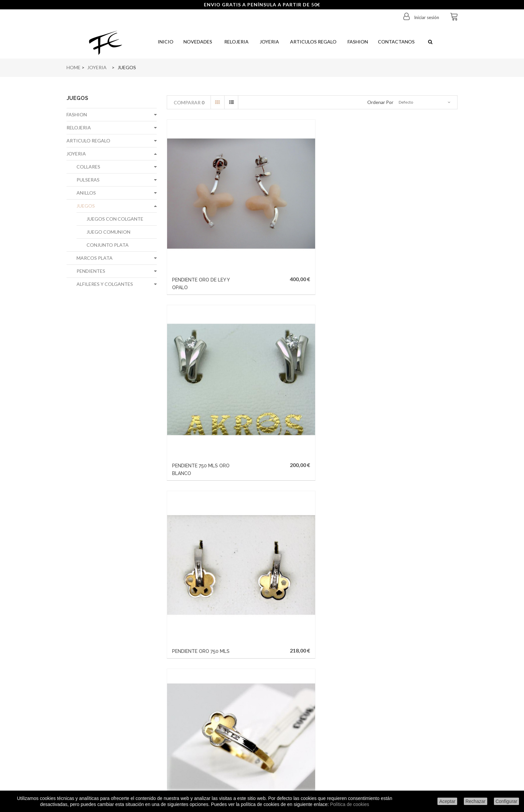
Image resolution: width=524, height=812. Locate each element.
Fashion (357, 42)
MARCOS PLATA (95, 258)
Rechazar (476, 801)
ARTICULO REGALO (88, 141)
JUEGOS (86, 206)
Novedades (198, 42)
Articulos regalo (313, 42)
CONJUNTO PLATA (108, 245)
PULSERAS (88, 180)
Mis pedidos (195, 702)
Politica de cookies (112, 751)
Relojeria (235, 42)
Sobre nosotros (112, 722)
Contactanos (396, 42)
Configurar (506, 801)
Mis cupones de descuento (195, 741)
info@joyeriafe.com (292, 749)
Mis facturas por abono (195, 712)
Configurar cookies (112, 770)
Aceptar (447, 801)
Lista (231, 102)
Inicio (165, 42)
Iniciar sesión (426, 17)
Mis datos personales (195, 731)
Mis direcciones (195, 722)
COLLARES (88, 167)
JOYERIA (76, 154)
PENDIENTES (91, 271)
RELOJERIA (79, 128)
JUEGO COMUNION (108, 232)
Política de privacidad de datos (112, 741)
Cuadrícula (218, 102)
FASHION (77, 114)
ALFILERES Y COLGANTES (105, 284)
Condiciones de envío (112, 702)
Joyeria (269, 42)
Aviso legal (112, 712)
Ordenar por (380, 102)
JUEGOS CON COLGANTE (115, 219)
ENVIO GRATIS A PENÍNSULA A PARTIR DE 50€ (262, 5)
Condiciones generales (112, 760)
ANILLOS (86, 193)
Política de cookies (350, 804)
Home (74, 67)
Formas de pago (112, 731)
